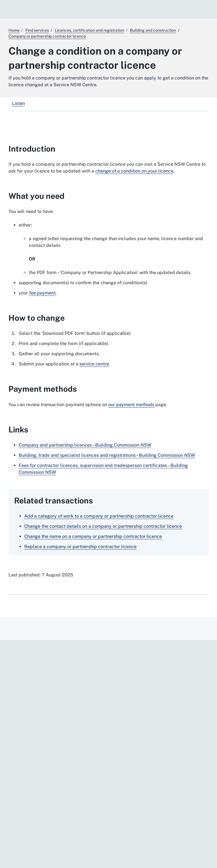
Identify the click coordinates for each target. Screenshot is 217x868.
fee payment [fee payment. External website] (42, 293)
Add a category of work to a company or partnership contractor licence (99, 516)
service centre (94, 364)
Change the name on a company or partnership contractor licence (93, 536)
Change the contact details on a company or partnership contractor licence (103, 526)
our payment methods (131, 405)
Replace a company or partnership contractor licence (80, 547)
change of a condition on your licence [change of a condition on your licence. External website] (134, 171)
